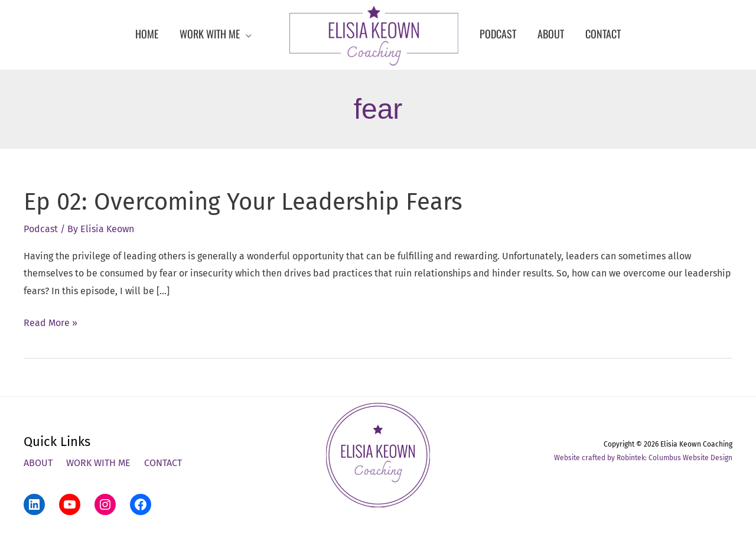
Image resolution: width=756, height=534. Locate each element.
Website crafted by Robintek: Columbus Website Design (643, 458)
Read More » (50, 323)
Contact (163, 463)
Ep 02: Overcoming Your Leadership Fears (243, 202)
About (38, 463)
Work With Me (98, 463)
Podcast (41, 229)
